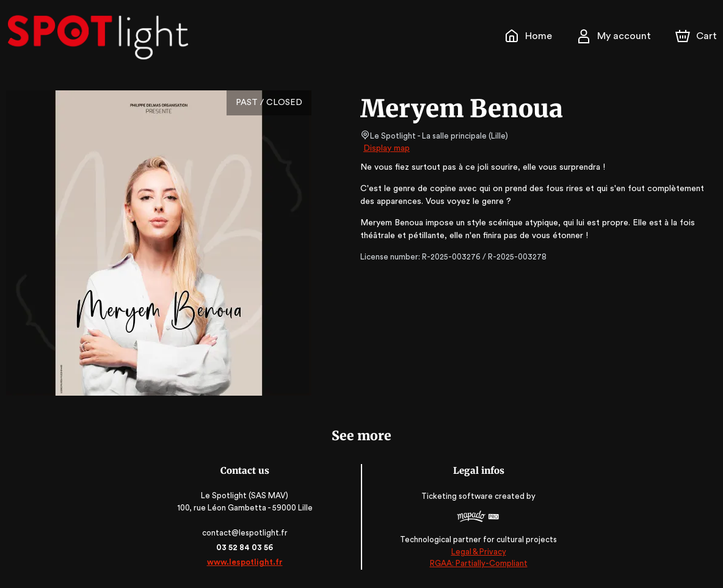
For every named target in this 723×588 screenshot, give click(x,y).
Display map (387, 148)
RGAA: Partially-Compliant (477, 563)
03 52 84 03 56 (246, 547)
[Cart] (697, 36)
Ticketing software (458, 497)
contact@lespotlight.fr (246, 533)
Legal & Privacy (478, 552)
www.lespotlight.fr (245, 562)
